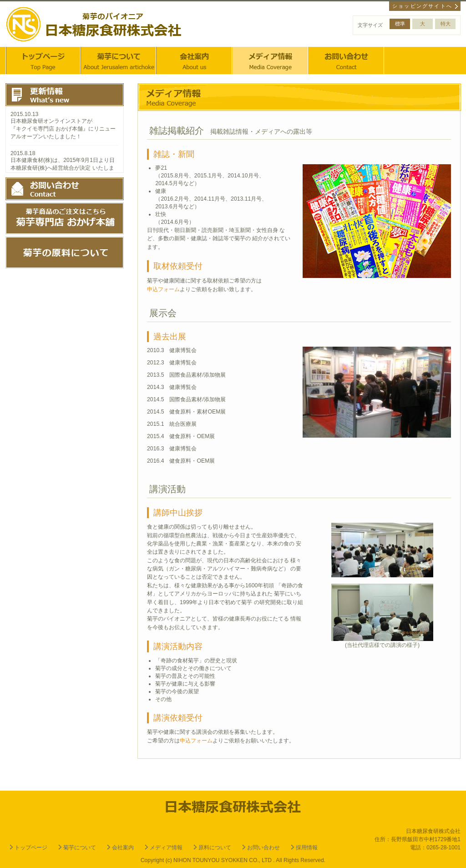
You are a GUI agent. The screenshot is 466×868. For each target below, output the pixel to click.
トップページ (43, 61)
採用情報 (307, 848)
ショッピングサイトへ (422, 6)
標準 (400, 24)
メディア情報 (166, 848)
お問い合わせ (346, 61)
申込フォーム (163, 289)
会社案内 (194, 61)
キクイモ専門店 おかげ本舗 (49, 129)
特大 (446, 24)
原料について (215, 848)
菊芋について (119, 61)
